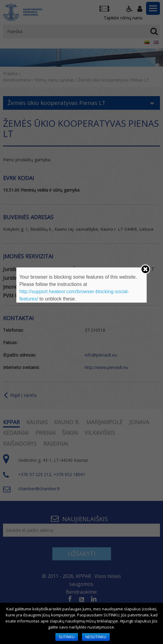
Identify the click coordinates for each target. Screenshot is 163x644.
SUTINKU (67, 637)
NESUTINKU (96, 637)
